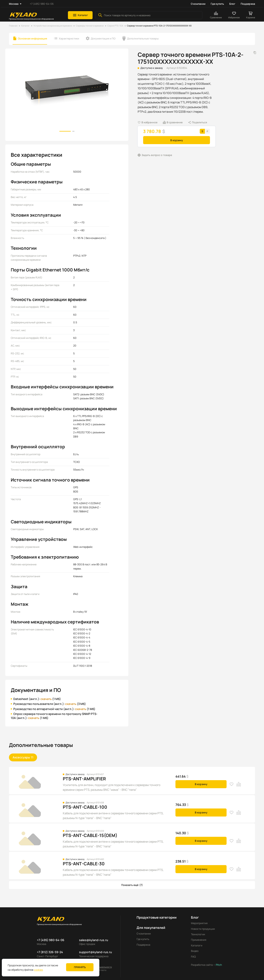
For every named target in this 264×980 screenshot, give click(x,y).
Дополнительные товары (143, 38)
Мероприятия (199, 923)
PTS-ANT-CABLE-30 (84, 864)
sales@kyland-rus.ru (94, 940)
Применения (199, 940)
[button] (80, 15)
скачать (46, 699)
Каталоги (197, 945)
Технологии (198, 934)
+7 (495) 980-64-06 (42, 4)
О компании (198, 4)
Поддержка (248, 4)
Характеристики (69, 38)
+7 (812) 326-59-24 (50, 952)
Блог (232, 4)
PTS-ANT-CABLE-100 (85, 807)
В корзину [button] (177, 140)
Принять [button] (80, 967)
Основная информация (32, 38)
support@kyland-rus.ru (95, 952)
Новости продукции (203, 929)
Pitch (219, 965)
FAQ (193, 957)
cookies (38, 970)
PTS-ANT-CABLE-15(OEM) (90, 835)
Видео (195, 951)
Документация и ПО (103, 38)
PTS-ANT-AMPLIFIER (84, 779)
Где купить (217, 4)
